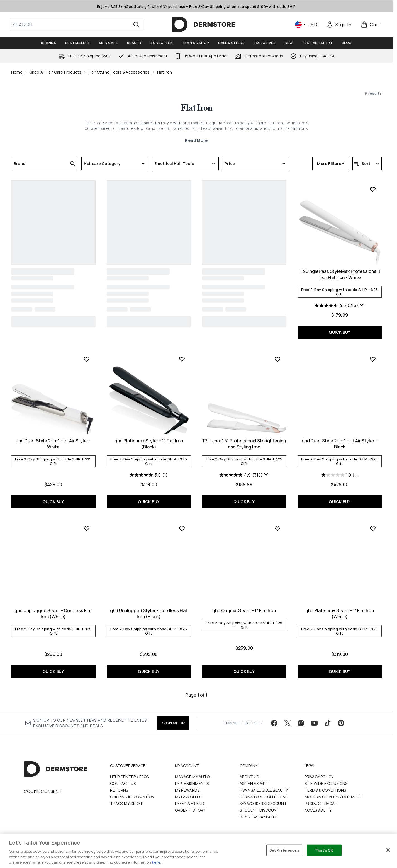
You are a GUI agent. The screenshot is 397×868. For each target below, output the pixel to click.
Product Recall (322, 803)
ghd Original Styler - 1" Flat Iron (244, 610)
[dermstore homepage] (203, 25)
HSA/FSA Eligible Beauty (264, 790)
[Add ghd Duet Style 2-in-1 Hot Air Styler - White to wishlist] (87, 359)
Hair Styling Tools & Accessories (119, 72)
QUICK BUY (339, 332)
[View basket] (371, 25)
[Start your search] (76, 25)
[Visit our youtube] (314, 723)
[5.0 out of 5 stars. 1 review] (149, 475)
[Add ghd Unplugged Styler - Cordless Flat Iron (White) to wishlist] (87, 528)
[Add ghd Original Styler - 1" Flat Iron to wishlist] (277, 528)
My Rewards (187, 790)
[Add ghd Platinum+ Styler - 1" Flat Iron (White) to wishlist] (373, 528)
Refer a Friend (190, 803)
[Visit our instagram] (301, 723)
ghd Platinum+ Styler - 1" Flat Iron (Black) (149, 444)
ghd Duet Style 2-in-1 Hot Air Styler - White (53, 444)
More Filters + (331, 163)
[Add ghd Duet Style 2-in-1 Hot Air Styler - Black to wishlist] (373, 359)
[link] (339, 25)
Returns (119, 790)
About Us (249, 777)
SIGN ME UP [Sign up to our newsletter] (173, 723)
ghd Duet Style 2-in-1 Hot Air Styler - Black (339, 444)
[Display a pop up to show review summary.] (362, 305)
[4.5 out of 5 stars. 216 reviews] (336, 306)
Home (17, 72)
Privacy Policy (319, 777)
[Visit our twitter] (288, 723)
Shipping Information (132, 797)
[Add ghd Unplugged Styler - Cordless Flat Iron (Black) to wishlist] (182, 528)
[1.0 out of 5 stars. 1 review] (340, 475)
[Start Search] (136, 25)
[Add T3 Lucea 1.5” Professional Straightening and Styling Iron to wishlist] (277, 359)
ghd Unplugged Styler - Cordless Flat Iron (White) (53, 614)
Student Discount (260, 810)
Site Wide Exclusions (326, 783)
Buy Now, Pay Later (259, 817)
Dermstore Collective (264, 797)
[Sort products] (367, 164)
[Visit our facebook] (274, 723)
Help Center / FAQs (130, 777)
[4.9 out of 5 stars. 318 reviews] (241, 475)
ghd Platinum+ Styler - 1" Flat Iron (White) (340, 614)
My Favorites (188, 797)
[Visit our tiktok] (328, 723)
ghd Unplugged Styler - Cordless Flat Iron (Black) (149, 614)
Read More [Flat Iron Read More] (196, 140)
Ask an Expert (254, 783)
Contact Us (123, 783)
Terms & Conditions (325, 790)
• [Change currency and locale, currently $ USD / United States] (306, 25)
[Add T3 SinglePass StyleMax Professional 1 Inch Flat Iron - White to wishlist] (373, 189)
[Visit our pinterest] (341, 723)
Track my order (127, 803)
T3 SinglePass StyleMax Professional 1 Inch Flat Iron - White (340, 274)
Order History (190, 810)
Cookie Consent (43, 791)
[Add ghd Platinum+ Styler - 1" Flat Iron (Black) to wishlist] (182, 359)
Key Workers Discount (263, 803)
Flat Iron (197, 108)
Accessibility (318, 810)
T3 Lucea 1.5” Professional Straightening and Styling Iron (244, 444)
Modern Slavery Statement (334, 797)
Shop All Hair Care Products (56, 72)
